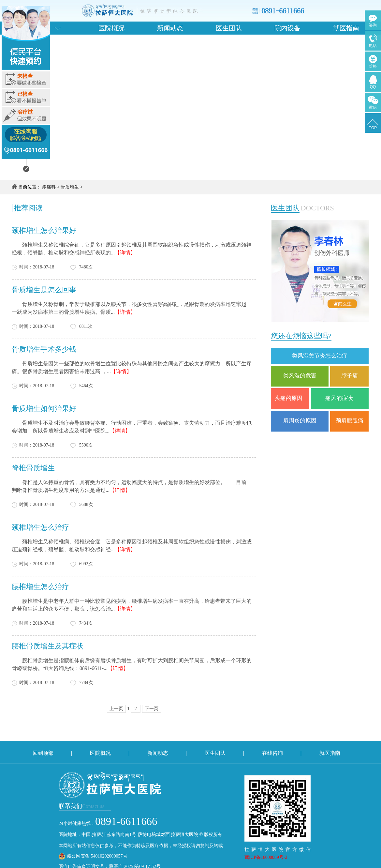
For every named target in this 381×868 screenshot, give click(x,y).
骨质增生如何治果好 (44, 409)
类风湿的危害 (300, 376)
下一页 (152, 709)
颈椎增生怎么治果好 (44, 230)
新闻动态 (170, 28)
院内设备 (287, 28)
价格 (373, 66)
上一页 (116, 709)
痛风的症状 (340, 398)
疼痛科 (49, 187)
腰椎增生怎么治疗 (40, 587)
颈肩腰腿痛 (350, 421)
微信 (373, 107)
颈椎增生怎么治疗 (40, 527)
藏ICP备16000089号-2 (266, 857)
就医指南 (346, 28)
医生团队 (229, 28)
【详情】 (125, 253)
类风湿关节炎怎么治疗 (320, 356)
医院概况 (111, 28)
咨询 (373, 25)
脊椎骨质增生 (33, 468)
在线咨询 (272, 753)
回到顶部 (43, 753)
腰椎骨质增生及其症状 (48, 646)
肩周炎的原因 (300, 421)
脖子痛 (350, 376)
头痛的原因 (290, 398)
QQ (373, 87)
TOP (373, 128)
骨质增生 (70, 187)
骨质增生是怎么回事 (44, 290)
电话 (373, 46)
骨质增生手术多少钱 (44, 349)
